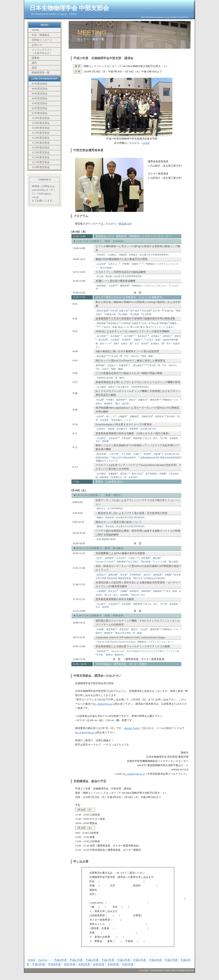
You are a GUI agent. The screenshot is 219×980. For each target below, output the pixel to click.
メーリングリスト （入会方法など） (42, 51)
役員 (34, 68)
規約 (34, 63)
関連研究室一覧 (41, 73)
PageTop (43, 960)
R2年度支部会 (40, 108)
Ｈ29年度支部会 (41, 123)
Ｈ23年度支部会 (41, 153)
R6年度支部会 (40, 89)
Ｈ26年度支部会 (41, 138)
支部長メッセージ (42, 40)
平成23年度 (108, 960)
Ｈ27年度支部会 (41, 133)
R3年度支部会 (40, 103)
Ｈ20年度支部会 (41, 167)
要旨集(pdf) (125, 224)
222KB (146, 143)
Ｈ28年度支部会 (41, 128)
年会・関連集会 (41, 35)
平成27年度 (171, 960)
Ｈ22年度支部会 (41, 157)
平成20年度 (60, 960)
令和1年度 (70, 964)
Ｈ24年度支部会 (41, 148)
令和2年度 (84, 964)
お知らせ (37, 45)
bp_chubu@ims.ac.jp (104, 704)
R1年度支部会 (40, 113)
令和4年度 (113, 964)
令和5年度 (128, 964)
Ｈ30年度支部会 (41, 118)
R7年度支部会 (40, 84)
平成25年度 (139, 960)
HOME (35, 30)
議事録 (36, 58)
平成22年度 (92, 960)
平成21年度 (76, 960)
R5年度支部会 (40, 94)
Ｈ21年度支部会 (41, 162)
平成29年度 (38, 964)
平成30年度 (54, 964)
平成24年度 (124, 960)
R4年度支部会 (40, 98)
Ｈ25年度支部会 (41, 143)
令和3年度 (99, 964)
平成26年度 (155, 960)
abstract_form (131, 728)
